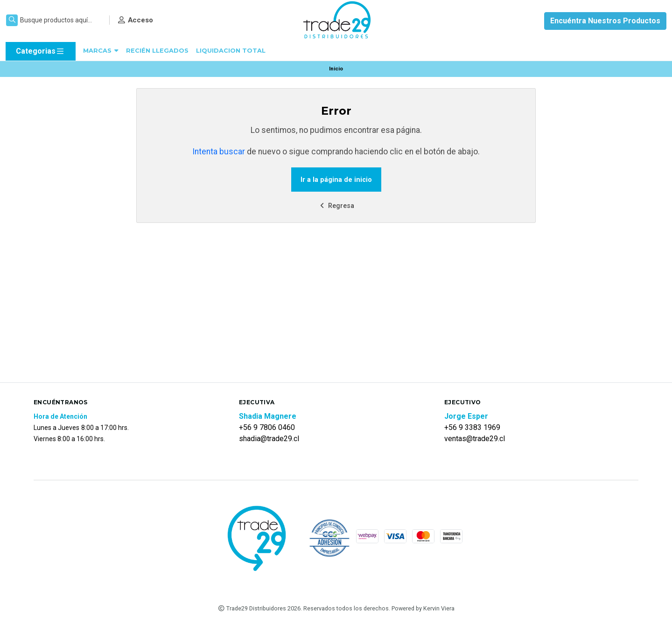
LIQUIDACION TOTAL (231, 51)
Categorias (40, 51)
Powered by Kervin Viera (423, 608)
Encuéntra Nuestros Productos (605, 21)
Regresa (336, 206)
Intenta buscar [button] (219, 152)
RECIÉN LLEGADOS (157, 51)
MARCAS (101, 51)
